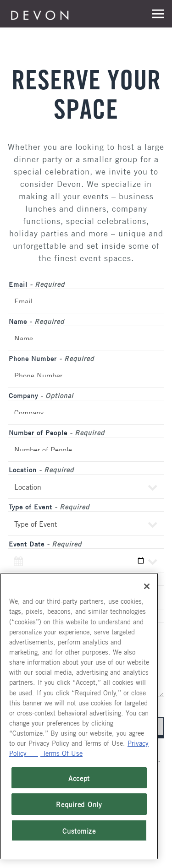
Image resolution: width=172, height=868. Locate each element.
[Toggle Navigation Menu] (158, 14)
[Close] (147, 586)
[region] (79, 716)
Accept (79, 778)
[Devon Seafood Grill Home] (40, 14)
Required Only (79, 804)
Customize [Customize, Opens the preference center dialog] (79, 830)
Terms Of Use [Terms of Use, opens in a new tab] (61, 753)
